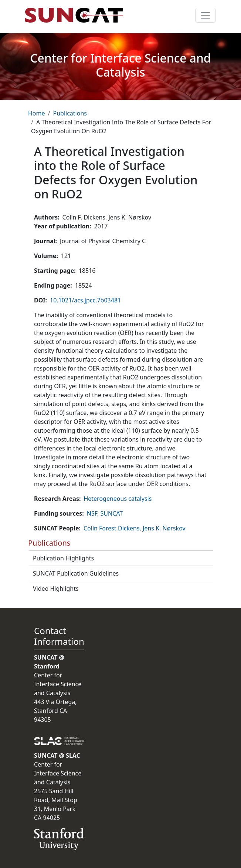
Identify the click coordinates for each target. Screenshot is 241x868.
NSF (92, 513)
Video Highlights (56, 589)
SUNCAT (112, 513)
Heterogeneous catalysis (118, 499)
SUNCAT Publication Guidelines (76, 573)
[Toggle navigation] (206, 15)
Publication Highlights (63, 558)
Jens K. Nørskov (164, 528)
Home (37, 113)
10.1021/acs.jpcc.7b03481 (85, 300)
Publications (70, 113)
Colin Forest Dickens (112, 528)
